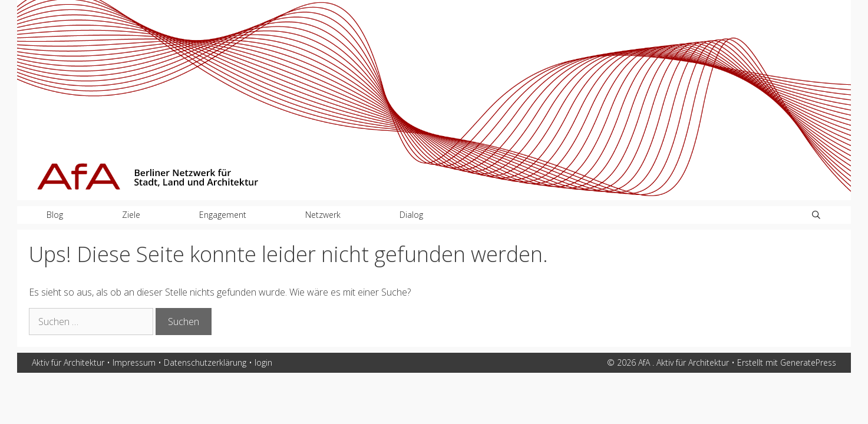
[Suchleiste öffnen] (816, 215)
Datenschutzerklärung (205, 362)
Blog (55, 215)
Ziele (131, 215)
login (263, 362)
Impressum (134, 362)
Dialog (411, 215)
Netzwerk (323, 215)
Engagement (223, 215)
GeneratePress (808, 362)
